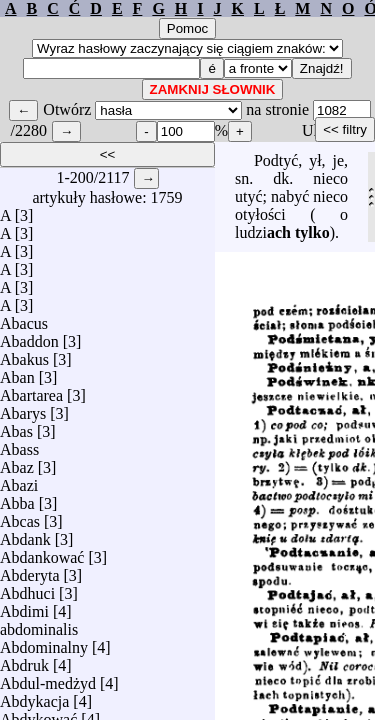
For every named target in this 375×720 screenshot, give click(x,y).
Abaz (17, 462)
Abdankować (42, 552)
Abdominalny (44, 642)
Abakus (24, 354)
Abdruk (24, 660)
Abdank (25, 534)
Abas (16, 426)
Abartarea (31, 390)
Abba (17, 498)
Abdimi (24, 606)
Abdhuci (27, 588)
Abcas (20, 516)
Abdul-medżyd (48, 678)
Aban (17, 372)
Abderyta (30, 570)
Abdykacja (34, 696)
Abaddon (29, 336)
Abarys (23, 408)
